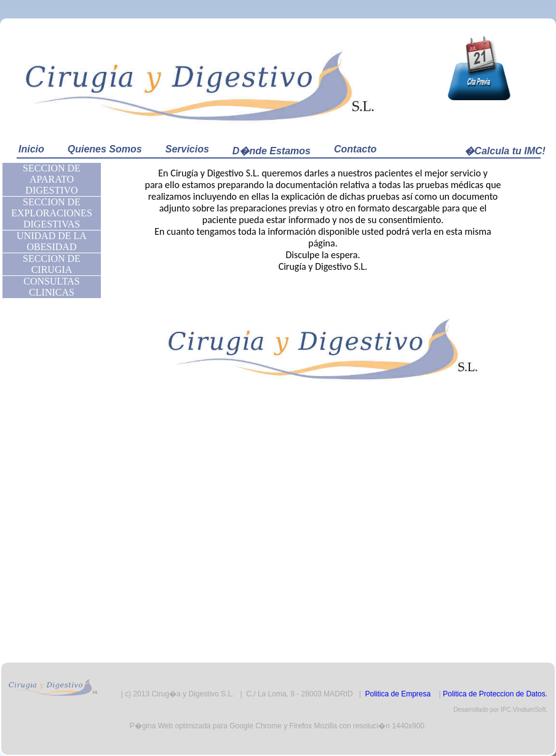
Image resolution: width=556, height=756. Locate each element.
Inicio (31, 149)
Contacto (355, 149)
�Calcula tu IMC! (505, 151)
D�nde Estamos (272, 151)
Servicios (187, 149)
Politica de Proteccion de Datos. (495, 694)
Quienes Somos (105, 149)
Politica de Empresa (398, 694)
